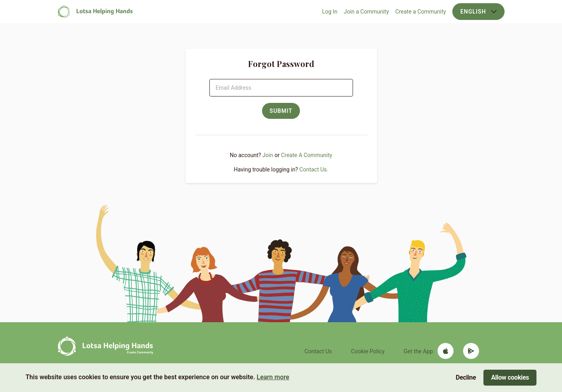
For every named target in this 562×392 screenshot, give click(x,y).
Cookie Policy (368, 351)
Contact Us (318, 351)
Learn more (273, 377)
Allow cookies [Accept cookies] (510, 377)
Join (268, 155)
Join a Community (366, 12)
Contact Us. (314, 169)
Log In (330, 12)
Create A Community (307, 155)
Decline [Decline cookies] (466, 377)
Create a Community (421, 12)
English (478, 12)
